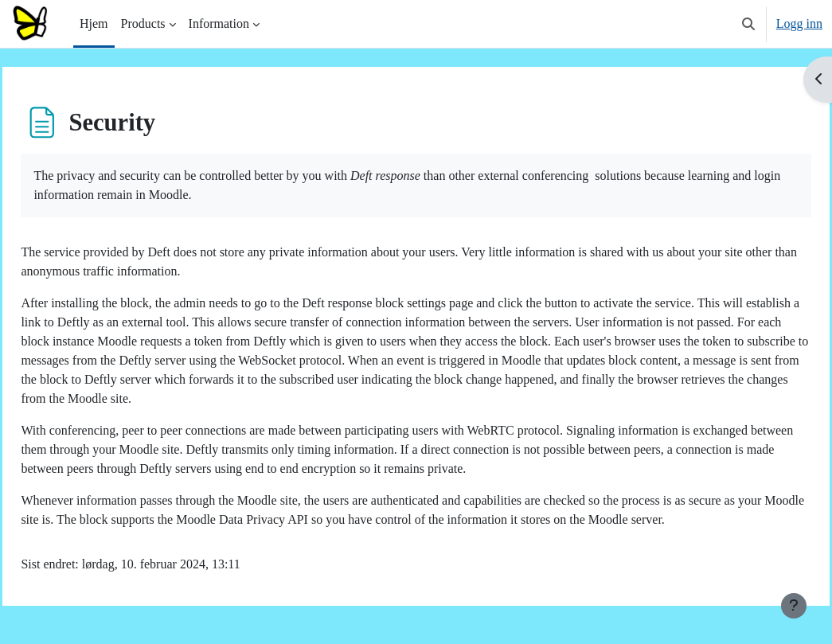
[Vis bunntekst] (794, 606)
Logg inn (799, 23)
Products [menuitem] (143, 23)
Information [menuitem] (219, 23)
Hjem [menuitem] (94, 23)
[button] (748, 24)
